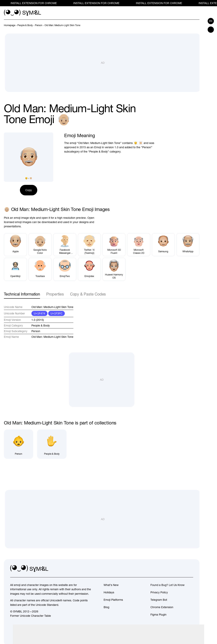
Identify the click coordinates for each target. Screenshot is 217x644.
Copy (29, 190)
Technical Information (22, 294)
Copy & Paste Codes (88, 294)
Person (36, 331)
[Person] (19, 444)
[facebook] (190, 569)
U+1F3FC (56, 313)
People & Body (41, 326)
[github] (181, 569)
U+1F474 (39, 313)
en (211, 21)
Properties (55, 294)
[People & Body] (52, 444)
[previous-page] (10, 25)
